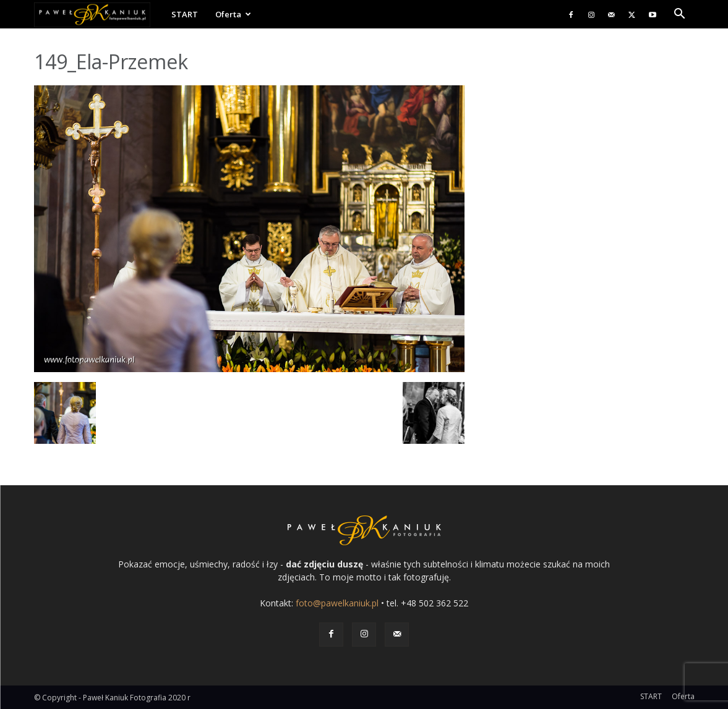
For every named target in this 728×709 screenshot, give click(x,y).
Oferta (233, 14)
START (185, 14)
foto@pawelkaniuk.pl (337, 603)
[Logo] (98, 15)
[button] (680, 15)
